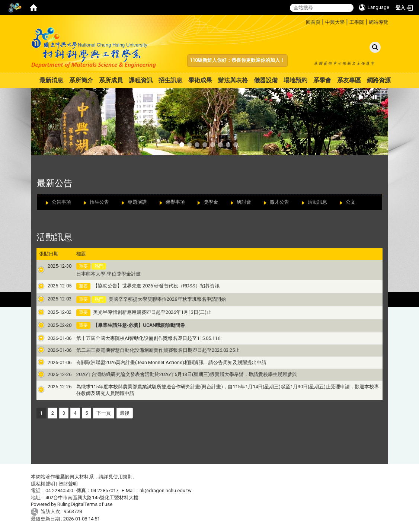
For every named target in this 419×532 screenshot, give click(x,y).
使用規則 (123, 477)
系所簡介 (81, 80)
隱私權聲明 (43, 484)
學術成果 (200, 80)
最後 (125, 413)
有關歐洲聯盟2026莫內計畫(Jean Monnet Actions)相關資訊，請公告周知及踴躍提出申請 (163, 362)
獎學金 (211, 202)
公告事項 (61, 202)
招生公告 (99, 202)
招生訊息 (170, 80)
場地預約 (295, 80)
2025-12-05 (51, 286)
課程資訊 (141, 80)
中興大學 (335, 22)
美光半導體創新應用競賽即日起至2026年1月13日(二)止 (144, 312)
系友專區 (349, 80)
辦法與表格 (233, 80)
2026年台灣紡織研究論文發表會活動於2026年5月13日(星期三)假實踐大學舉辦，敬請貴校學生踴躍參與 (178, 374)
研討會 (244, 202)
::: (303, 21)
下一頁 (104, 413)
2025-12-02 (51, 312)
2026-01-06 (51, 338)
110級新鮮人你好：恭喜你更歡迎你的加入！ (237, 60)
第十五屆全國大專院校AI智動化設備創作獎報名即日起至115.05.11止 (141, 338)
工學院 (357, 22)
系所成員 (111, 80)
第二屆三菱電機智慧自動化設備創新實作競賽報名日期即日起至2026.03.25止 (149, 350)
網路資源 (379, 80)
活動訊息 (317, 202)
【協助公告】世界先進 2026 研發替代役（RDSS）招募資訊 (148, 286)
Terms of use (98, 504)
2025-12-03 (51, 299)
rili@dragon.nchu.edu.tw (166, 490)
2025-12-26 (51, 374)
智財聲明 (68, 484)
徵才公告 (279, 202)
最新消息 (51, 80)
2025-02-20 (51, 325)
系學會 (322, 80)
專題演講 (137, 202)
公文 (351, 202)
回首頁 (313, 22)
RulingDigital (71, 504)
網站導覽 (378, 22)
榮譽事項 (175, 202)
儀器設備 (266, 80)
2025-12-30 (51, 266)
